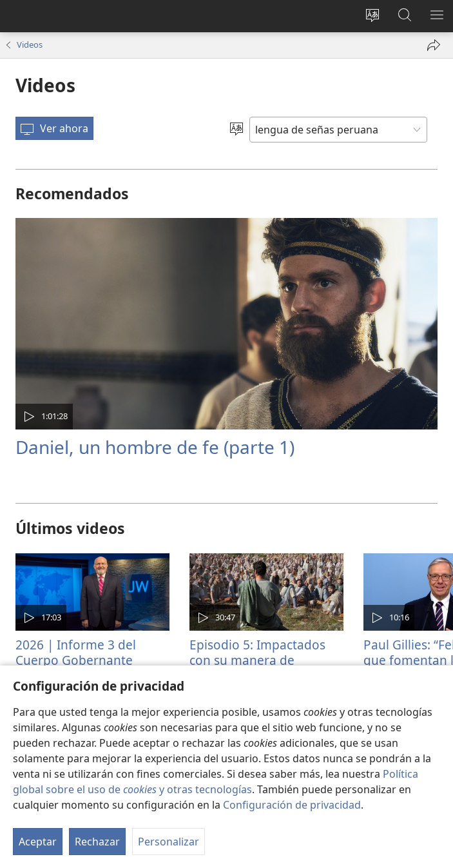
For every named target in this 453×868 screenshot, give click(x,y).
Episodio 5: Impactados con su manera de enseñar (257, 660)
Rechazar (97, 842)
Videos (30, 44)
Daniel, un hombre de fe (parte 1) (155, 447)
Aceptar (38, 842)
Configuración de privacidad (292, 805)
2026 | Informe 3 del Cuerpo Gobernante (76, 652)
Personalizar (169, 842)
